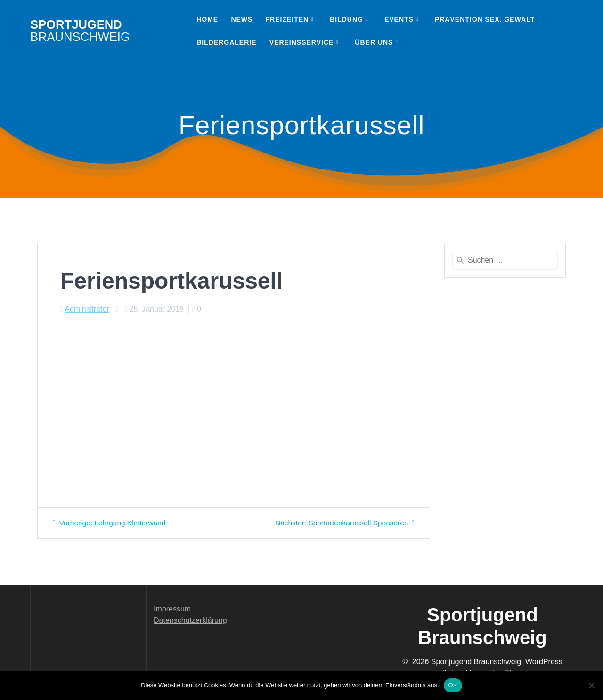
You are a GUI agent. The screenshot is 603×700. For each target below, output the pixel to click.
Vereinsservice (302, 42)
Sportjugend (80, 31)
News (242, 19)
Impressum (172, 609)
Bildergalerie (226, 42)
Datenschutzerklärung (190, 620)
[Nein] (591, 685)
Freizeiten (287, 19)
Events (399, 19)
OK (453, 685)
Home (207, 19)
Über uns (374, 42)
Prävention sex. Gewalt (485, 19)
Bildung (346, 19)
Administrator (87, 309)
